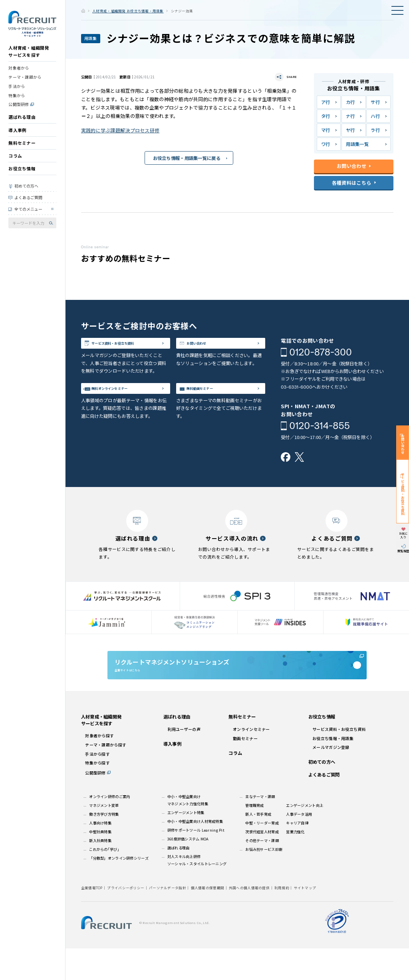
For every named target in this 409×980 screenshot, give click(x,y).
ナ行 (350, 116)
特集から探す (97, 794)
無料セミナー (22, 152)
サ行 (375, 102)
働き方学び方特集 (104, 846)
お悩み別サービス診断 (264, 881)
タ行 (326, 116)
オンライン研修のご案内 (109, 828)
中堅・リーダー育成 (262, 854)
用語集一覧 (357, 144)
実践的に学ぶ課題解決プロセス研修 (120, 131)
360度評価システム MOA (188, 870)
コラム (15, 165)
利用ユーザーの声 (184, 761)
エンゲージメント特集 (186, 844)
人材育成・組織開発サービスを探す (29, 61)
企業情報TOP (92, 919)
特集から (17, 104)
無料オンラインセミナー (127, 408)
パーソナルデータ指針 (168, 919)
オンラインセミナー (251, 761)
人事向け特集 (100, 854)
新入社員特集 (100, 872)
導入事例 (17, 139)
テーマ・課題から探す (106, 776)
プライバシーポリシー (126, 919)
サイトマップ (305, 919)
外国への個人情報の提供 (249, 919)
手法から (17, 95)
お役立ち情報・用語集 (333, 769)
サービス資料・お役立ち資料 (130, 352)
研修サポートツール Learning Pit (196, 862)
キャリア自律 (297, 854)
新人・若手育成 (258, 846)
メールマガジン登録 (331, 779)
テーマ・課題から (25, 86)
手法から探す (97, 785)
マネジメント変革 (104, 837)
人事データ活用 (299, 846)
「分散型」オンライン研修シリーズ (119, 890)
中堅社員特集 (100, 863)
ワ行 (326, 144)
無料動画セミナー (214, 408)
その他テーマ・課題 (262, 872)
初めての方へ (26, 195)
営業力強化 (295, 863)
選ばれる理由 (22, 126)
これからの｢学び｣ (104, 881)
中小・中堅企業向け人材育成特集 (195, 853)
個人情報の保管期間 (208, 919)
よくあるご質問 (28, 206)
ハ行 (375, 116)
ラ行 (375, 130)
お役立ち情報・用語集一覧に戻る (187, 159)
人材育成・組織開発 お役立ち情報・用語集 (128, 11)
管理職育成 (254, 837)
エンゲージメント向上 (305, 837)
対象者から (19, 77)
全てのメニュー (28, 218)
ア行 (326, 102)
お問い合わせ (209, 346)
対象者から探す (99, 767)
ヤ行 (350, 130)
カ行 (350, 102)
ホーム (83, 11)
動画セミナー (245, 769)
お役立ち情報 (22, 178)
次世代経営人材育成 (262, 863)
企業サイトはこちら (237, 685)
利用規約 (282, 919)
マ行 (326, 130)
